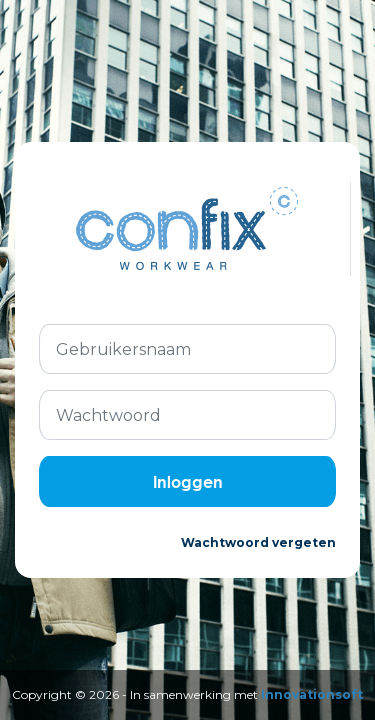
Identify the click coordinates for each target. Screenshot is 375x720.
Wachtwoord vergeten (258, 542)
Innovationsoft (312, 694)
